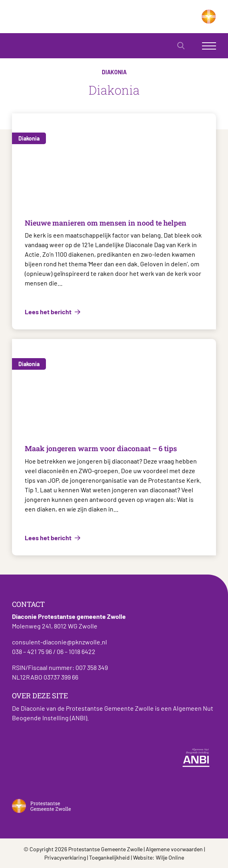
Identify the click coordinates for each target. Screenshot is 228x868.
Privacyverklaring (65, 857)
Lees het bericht (49, 312)
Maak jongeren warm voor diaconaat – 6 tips (101, 448)
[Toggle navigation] (209, 46)
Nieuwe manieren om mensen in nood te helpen (106, 223)
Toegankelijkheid (109, 857)
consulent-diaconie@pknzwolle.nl (59, 642)
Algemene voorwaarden (174, 849)
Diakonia (29, 138)
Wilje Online (170, 857)
